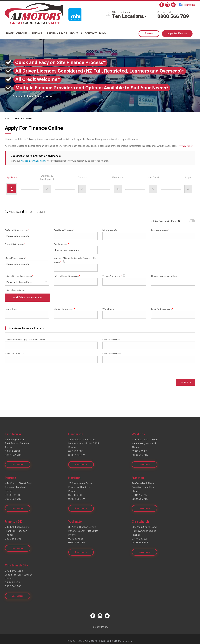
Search (149, 34)
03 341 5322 (139, 538)
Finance (38, 34)
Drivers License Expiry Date (164, 276)
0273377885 (76, 538)
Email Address (162, 312)
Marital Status (16, 258)
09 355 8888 (76, 454)
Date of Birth (15, 244)
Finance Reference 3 (14, 356)
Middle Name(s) (110, 230)
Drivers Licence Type (19, 276)
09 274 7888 (12, 454)
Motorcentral (124, 637)
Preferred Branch (17, 230)
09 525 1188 (12, 496)
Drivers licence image (15, 290)
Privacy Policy (186, 146)
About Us (76, 34)
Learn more (18, 466)
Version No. (114, 276)
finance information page (34, 160)
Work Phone (108, 312)
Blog (102, 34)
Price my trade (57, 34)
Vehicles (23, 34)
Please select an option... (19, 236)
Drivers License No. (67, 276)
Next (184, 385)
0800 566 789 (173, 16)
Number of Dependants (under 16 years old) (75, 260)
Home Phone (11, 312)
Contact (91, 34)
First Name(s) (64, 230)
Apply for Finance (177, 34)
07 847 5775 (139, 496)
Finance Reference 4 (112, 356)
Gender (61, 244)
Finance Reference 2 (112, 342)
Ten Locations (128, 16)
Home (10, 34)
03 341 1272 (12, 580)
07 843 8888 (76, 496)
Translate (187, 5)
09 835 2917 (139, 454)
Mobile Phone (64, 312)
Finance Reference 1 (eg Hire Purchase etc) (25, 342)
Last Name (160, 230)
